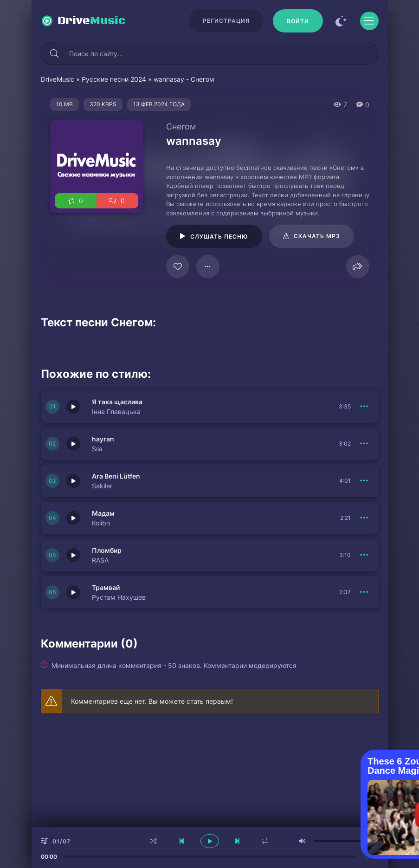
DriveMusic (58, 79)
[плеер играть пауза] (210, 841)
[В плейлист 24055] (208, 266)
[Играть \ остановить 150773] (73, 592)
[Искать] (55, 53)
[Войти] (298, 21)
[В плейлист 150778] (365, 407)
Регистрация (226, 21)
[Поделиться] (358, 266)
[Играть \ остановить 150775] (73, 518)
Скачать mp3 (317, 236)
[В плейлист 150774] (365, 555)
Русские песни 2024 (114, 79)
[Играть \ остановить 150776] (73, 481)
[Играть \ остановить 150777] (73, 444)
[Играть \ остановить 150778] (73, 407)
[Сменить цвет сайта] (342, 21)
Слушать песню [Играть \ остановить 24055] (219, 236)
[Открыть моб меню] (369, 21)
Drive (92, 21)
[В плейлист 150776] (365, 481)
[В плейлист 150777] (365, 444)
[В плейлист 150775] (365, 518)
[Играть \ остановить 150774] (73, 555)
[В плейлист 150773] (365, 592)
